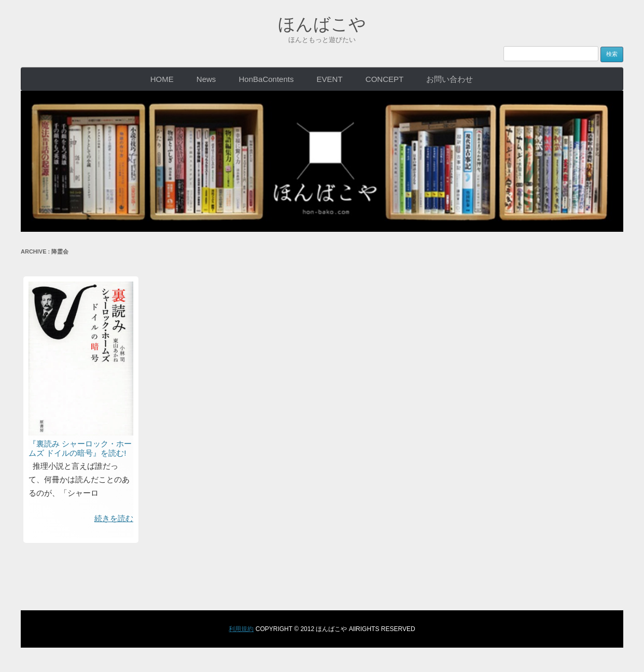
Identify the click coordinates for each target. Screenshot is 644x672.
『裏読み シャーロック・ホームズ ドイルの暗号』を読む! (80, 448)
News (206, 79)
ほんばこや (322, 23)
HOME (162, 79)
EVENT (330, 79)
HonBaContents (267, 79)
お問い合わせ (450, 79)
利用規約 (241, 628)
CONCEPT (384, 79)
